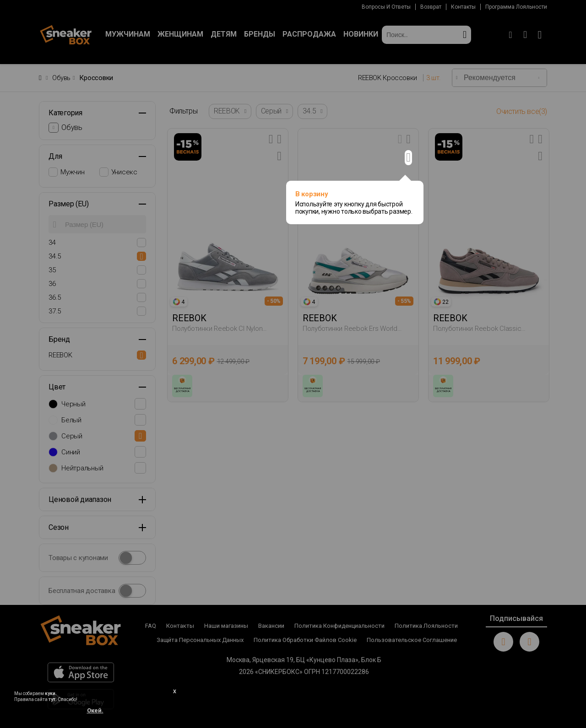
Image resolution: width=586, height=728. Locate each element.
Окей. (95, 710)
